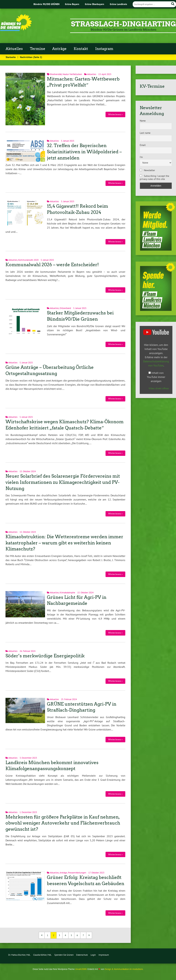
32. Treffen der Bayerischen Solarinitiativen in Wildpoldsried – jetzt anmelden (84, 152)
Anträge (59, 49)
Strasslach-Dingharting (123, 24)
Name (143, 121)
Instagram (104, 49)
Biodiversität (56, 74)
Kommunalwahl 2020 (28, 260)
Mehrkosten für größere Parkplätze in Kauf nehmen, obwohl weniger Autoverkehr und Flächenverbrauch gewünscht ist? (63, 823)
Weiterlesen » (115, 114)
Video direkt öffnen (159, 388)
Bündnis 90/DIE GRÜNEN (46, 4)
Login (93, 955)
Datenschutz (82, 955)
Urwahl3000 (81, 969)
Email (143, 145)
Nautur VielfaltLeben (72, 74)
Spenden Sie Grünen (64, 955)
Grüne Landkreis (118, 4)
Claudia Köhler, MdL (42, 955)
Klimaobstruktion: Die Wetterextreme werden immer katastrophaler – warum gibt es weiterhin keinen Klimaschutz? (64, 543)
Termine (38, 49)
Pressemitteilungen (77, 873)
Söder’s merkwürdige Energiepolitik (45, 656)
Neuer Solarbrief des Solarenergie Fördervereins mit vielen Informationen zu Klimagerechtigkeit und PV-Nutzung (63, 482)
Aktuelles (14, 49)
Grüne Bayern (72, 4)
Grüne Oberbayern (95, 4)
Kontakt (81, 49)
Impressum (104, 955)
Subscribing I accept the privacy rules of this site (154, 177)
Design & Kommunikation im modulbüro (124, 969)
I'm (141, 157)
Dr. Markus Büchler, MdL (19, 955)
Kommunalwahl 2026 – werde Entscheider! (52, 265)
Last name (145, 133)
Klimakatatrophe (67, 593)
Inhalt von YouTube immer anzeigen (156, 377)
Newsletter (147, 170)
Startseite (11, 57)
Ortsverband (65, 308)
